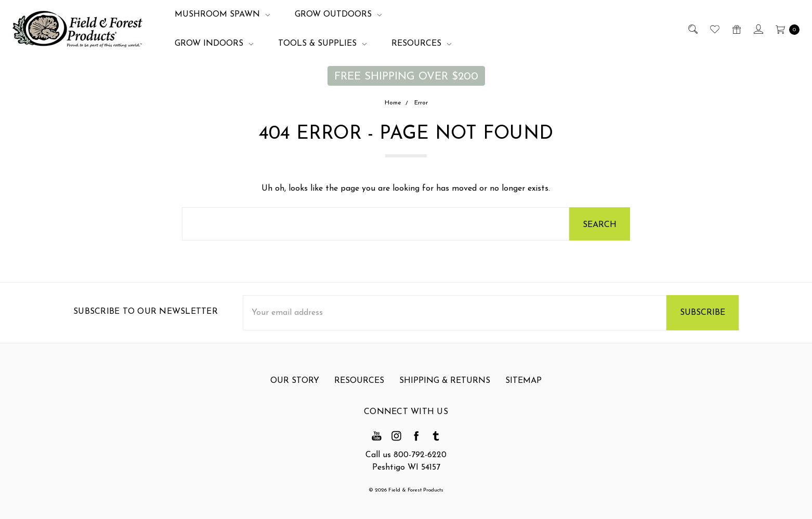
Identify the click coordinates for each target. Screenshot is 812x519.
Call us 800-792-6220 (406, 455)
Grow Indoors (214, 44)
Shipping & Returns (445, 384)
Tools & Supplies (322, 44)
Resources (421, 44)
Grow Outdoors (338, 15)
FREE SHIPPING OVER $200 (406, 77)
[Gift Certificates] (736, 29)
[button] (406, 76)
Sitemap (523, 384)
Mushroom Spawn (222, 15)
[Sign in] (758, 29)
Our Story (295, 384)
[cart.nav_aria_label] (785, 29)
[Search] (692, 29)
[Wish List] (714, 29)
